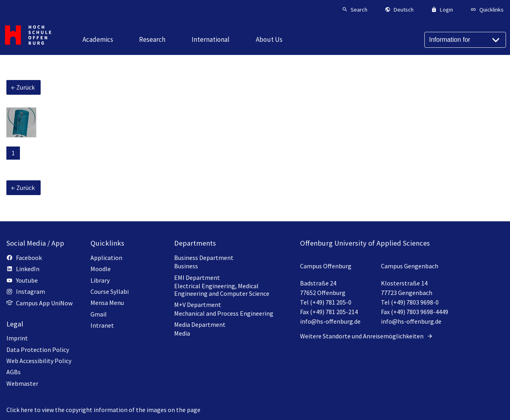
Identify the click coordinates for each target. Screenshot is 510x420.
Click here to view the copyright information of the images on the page (103, 410)
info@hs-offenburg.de (330, 321)
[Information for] (465, 40)
